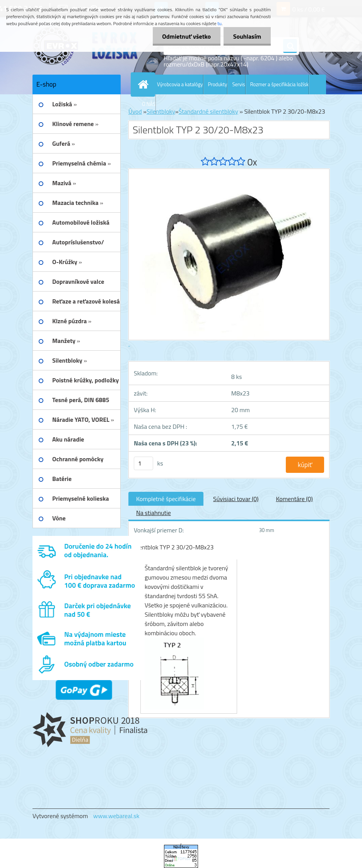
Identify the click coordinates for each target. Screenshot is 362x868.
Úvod (135, 111)
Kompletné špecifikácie (166, 499)
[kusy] (143, 463)
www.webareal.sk (116, 816)
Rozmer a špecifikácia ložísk (279, 84)
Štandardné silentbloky (208, 111)
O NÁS (149, 104)
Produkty (218, 84)
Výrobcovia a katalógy (180, 84)
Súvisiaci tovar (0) (236, 499)
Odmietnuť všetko (186, 36)
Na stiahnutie (154, 513)
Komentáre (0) (294, 499)
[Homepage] (145, 84)
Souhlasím (247, 36)
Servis (238, 84)
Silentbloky (161, 111)
